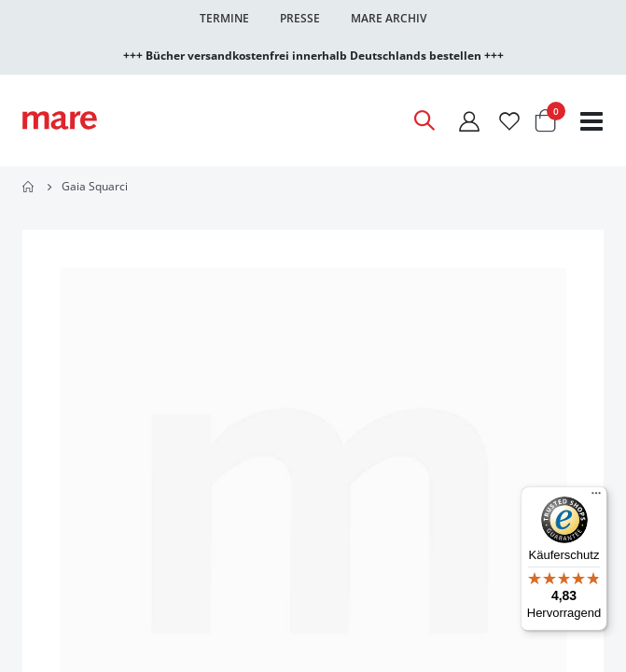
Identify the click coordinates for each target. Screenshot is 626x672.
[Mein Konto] (469, 121)
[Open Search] (424, 120)
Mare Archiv (389, 18)
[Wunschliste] (509, 121)
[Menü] (596, 490)
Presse (300, 18)
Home (29, 187)
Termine (224, 18)
